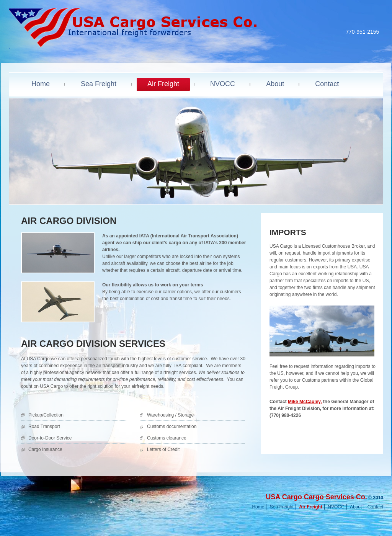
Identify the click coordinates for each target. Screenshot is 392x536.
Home (258, 507)
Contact (375, 507)
